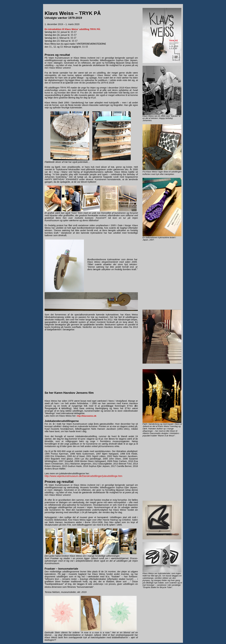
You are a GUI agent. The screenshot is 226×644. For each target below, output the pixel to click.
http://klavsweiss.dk (87, 416)
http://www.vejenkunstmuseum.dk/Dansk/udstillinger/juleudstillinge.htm (83, 476)
